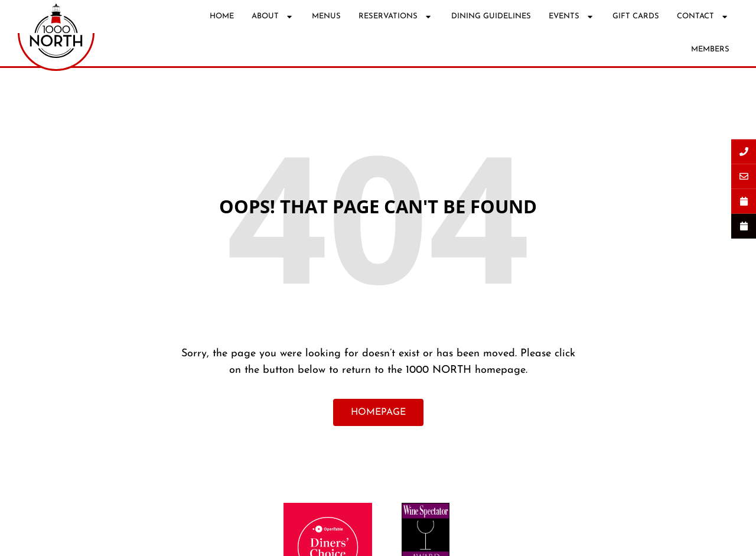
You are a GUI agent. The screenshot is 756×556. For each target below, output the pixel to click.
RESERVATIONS (396, 17)
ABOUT (273, 17)
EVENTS (572, 17)
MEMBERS (710, 49)
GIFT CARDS (636, 16)
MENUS (326, 16)
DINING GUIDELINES (491, 16)
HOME (222, 16)
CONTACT (703, 17)
